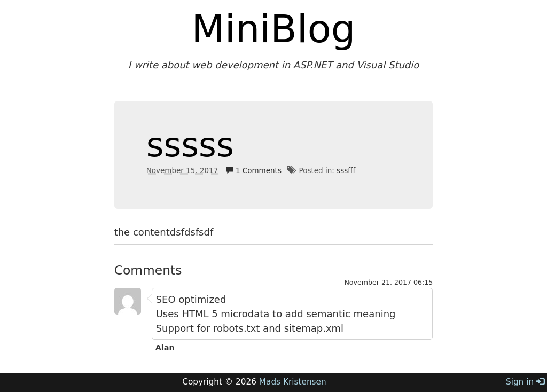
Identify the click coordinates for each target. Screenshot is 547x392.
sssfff (346, 170)
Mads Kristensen (293, 382)
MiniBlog (274, 29)
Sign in (525, 382)
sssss (190, 145)
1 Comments (254, 170)
